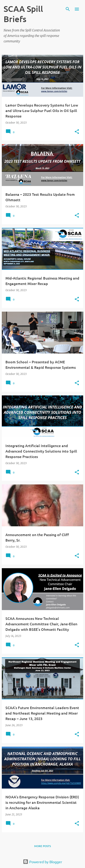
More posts (42, 846)
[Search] (68, 9)
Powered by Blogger (42, 862)
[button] (77, 132)
